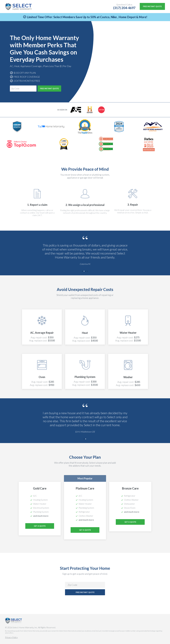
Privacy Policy (11, 637)
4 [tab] (87, 271)
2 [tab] (84, 271)
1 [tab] (83, 271)
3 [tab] (86, 271)
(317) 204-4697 (124, 8)
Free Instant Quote (152, 6)
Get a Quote (85, 530)
